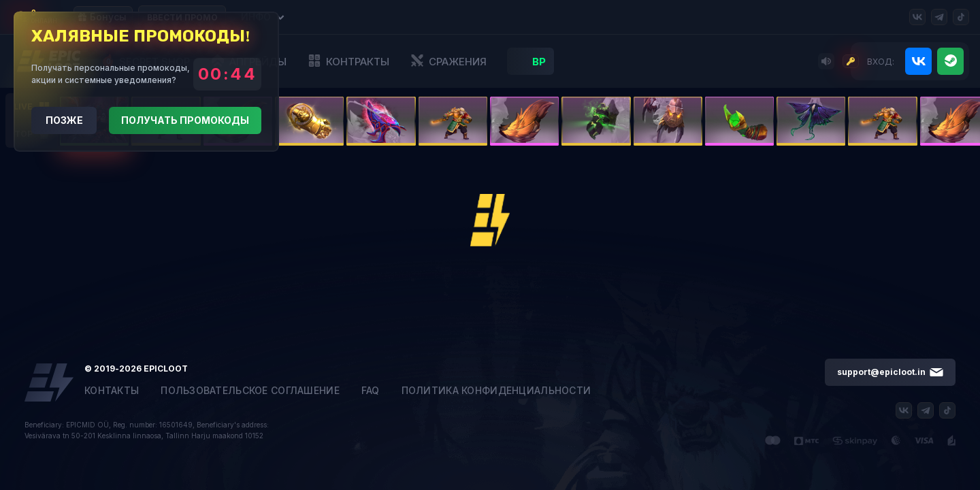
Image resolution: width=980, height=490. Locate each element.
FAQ (371, 391)
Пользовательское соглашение (250, 391)
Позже (64, 120)
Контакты (112, 391)
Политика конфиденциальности (496, 391)
